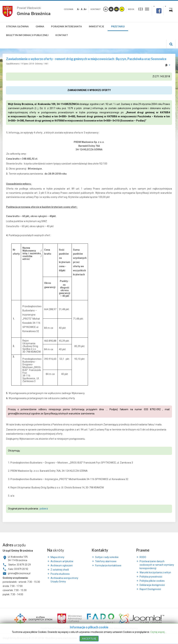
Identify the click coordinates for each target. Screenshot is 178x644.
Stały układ (141, 9)
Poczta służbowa (60, 574)
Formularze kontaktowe (108, 566)
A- (78, 9)
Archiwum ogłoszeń (62, 566)
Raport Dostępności (150, 589)
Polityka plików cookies (152, 581)
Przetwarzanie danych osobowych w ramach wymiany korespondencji (157, 565)
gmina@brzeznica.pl (19, 414)
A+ (85, 9)
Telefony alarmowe (106, 561)
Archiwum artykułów (62, 561)
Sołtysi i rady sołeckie (107, 557)
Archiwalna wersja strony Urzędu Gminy (64, 580)
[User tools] (167, 65)
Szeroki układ (147, 9)
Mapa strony (57, 557)
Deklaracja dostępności (152, 585)
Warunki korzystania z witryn (155, 572)
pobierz (44, 509)
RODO (143, 557)
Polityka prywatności (151, 577)
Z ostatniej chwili (60, 570)
